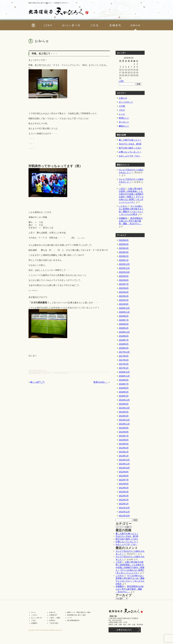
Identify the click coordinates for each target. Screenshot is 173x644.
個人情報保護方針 (73, 620)
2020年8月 (124, 316)
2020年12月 (124, 308)
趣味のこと (124, 126)
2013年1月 (124, 456)
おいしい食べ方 (37, 618)
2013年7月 (124, 436)
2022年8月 (124, 280)
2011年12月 (124, 508)
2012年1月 (124, 504)
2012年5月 (124, 488)
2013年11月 (124, 424)
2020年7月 (124, 320)
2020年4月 (124, 328)
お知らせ (123, 98)
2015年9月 (124, 404)
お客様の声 (53, 615)
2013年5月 (124, 444)
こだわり (123, 206)
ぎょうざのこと (126, 102)
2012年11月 (124, 464)
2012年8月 (124, 476)
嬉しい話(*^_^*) (37, 382)
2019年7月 (124, 340)
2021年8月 (124, 304)
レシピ (122, 114)
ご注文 (122, 189)
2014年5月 (124, 412)
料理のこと (124, 118)
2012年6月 (124, 484)
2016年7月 (124, 384)
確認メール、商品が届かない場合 (79, 612)
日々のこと (65, 373)
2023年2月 (124, 256)
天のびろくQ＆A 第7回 (130, 144)
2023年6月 (124, 240)
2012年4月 (124, 492)
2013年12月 (124, 420)
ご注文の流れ (54, 623)
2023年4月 (124, 248)
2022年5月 (124, 292)
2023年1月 (124, 260)
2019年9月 (124, 336)
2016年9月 (124, 380)
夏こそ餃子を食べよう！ (130, 140)
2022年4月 (124, 296)
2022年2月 (124, 300)
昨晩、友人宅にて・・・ (45, 54)
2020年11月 (124, 312)
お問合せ (52, 620)
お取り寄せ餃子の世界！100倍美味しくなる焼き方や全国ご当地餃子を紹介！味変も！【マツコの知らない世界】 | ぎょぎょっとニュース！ (130, 567)
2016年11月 (124, 376)
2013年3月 (124, 448)
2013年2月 (124, 452)
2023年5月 (124, 244)
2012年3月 (124, 496)
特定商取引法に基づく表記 (77, 615)
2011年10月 (124, 516)
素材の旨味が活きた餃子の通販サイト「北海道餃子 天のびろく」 (49, 3)
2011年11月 (124, 512)
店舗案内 (123, 218)
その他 (122, 106)
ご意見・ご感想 (55, 618)
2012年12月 (124, 460)
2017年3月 (124, 364)
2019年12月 (124, 332)
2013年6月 (124, 440)
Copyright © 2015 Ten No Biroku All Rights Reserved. (45, 630)
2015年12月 (124, 400)
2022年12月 (124, 264)
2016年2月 (124, 396)
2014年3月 (124, 416)
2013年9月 (124, 428)
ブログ (56, 373)
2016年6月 (124, 388)
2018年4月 (124, 348)
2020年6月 (124, 324)
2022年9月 (124, 276)
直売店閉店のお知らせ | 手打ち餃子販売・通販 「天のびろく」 (131, 221)
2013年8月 (124, 432)
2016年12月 (124, 372)
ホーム (33, 612)
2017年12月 (124, 352)
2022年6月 (124, 288)
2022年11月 (124, 268)
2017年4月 (124, 360)
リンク (70, 618)
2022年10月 (124, 272)
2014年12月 (124, 408)
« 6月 (121, 81)
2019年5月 (124, 344)
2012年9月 (124, 472)
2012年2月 (124, 500)
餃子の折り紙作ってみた (130, 148)
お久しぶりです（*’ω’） (130, 156)
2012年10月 (124, 468)
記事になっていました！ (130, 152)
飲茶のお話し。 (101, 382)
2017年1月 (124, 368)
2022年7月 (124, 284)
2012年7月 (124, 480)
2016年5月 (124, 392)
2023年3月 (124, 252)
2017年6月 (124, 356)
